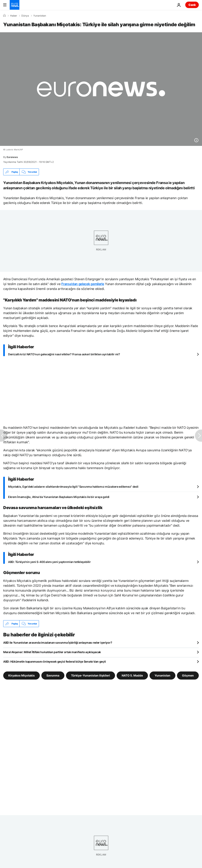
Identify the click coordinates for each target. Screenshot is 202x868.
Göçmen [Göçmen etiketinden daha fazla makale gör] (188, 675)
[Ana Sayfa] (4, 16)
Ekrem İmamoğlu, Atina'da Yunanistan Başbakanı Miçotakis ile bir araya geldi (59, 497)
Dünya (25, 16)
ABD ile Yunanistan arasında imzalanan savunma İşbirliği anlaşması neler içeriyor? (58, 643)
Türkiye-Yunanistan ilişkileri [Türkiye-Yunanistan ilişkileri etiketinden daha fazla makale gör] (91, 675)
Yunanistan (40, 16)
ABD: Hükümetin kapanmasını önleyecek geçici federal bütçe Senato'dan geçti (54, 661)
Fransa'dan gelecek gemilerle (83, 284)
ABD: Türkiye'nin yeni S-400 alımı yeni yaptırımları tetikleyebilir (49, 562)
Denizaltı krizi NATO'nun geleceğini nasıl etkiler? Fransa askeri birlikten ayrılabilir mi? (64, 354)
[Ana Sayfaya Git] (15, 5)
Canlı (192, 5)
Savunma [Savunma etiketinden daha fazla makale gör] (53, 675)
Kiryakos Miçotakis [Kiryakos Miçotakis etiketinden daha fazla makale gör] (21, 675)
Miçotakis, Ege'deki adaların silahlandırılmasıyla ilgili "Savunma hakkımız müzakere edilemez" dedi (73, 487)
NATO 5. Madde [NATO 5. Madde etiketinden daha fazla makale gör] (132, 675)
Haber (14, 16)
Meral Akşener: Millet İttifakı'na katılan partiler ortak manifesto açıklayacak (52, 652)
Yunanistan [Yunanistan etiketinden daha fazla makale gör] (162, 675)
